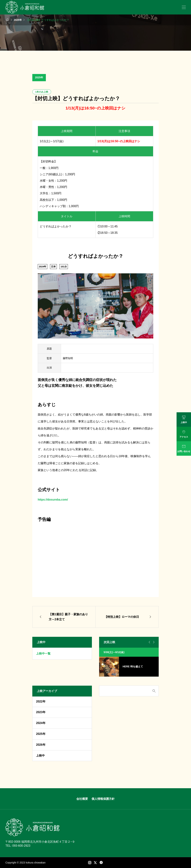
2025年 (39, 77)
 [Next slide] (153, 642)
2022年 (41, 701)
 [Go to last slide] (149, 642)
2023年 (41, 712)
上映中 (40, 756)
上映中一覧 (43, 654)
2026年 (41, 745)
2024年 (41, 723)
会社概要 (82, 799)
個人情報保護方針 (103, 799)
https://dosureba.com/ (53, 500)
